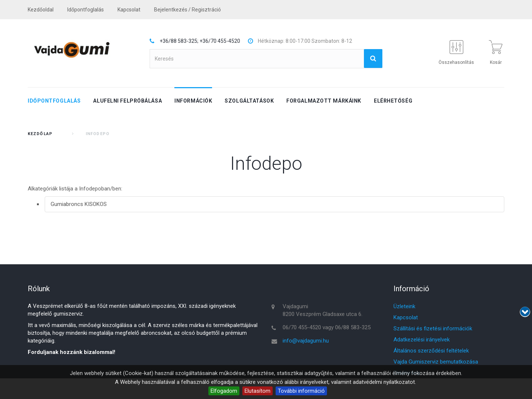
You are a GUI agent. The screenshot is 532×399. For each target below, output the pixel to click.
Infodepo (266, 164)
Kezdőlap (40, 134)
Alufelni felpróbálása (127, 101)
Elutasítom (258, 391)
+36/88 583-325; (179, 41)
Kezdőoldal (41, 10)
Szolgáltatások (249, 101)
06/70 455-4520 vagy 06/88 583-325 (327, 327)
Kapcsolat (406, 317)
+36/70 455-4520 (220, 41)
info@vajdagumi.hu (306, 341)
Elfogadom (224, 391)
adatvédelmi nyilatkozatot (384, 382)
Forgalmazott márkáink (324, 101)
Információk (193, 101)
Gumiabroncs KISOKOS (79, 204)
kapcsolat (129, 10)
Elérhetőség (393, 101)
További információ (301, 391)
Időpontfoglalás (86, 10)
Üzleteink (404, 306)
